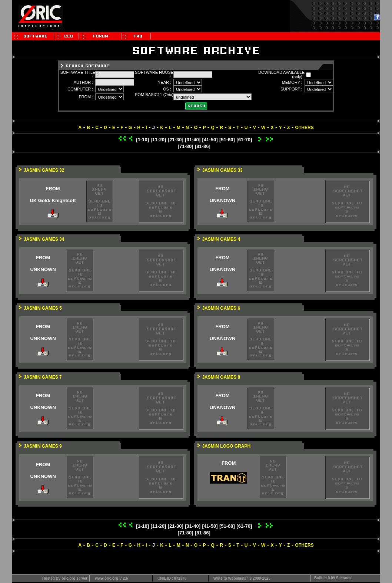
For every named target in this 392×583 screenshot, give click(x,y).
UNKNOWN (222, 200)
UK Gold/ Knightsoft (53, 200)
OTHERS (305, 128)
